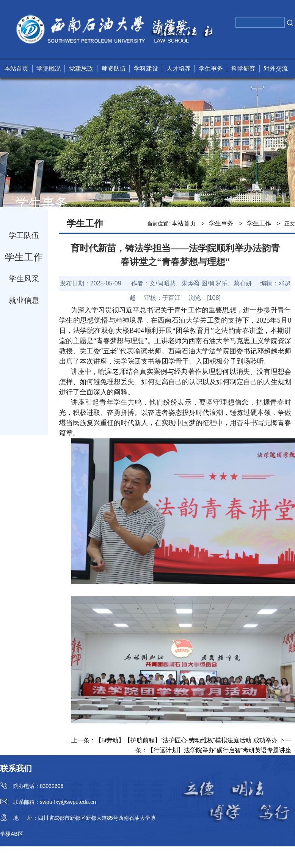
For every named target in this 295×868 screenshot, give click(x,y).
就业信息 (24, 300)
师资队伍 (114, 69)
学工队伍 (24, 235)
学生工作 (24, 257)
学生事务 (211, 69)
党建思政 (81, 69)
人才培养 (179, 69)
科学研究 (243, 69)
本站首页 (16, 69)
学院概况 (49, 69)
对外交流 (276, 69)
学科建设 (146, 69)
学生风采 (24, 279)
